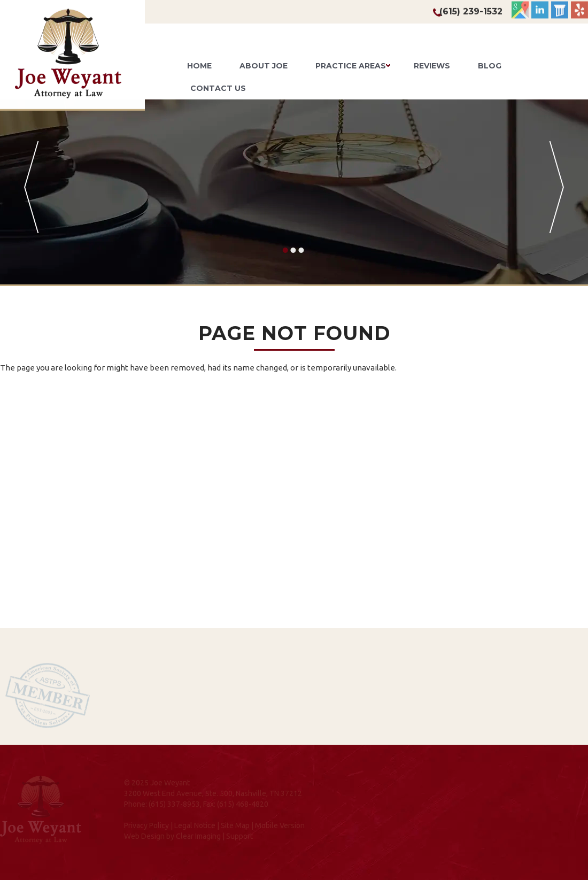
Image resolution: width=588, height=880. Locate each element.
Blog (490, 66)
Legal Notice (195, 825)
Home (199, 66)
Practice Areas (351, 66)
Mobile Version (280, 825)
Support (239, 836)
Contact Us (218, 88)
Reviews (432, 66)
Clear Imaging (198, 836)
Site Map (235, 825)
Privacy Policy (146, 825)
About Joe (264, 66)
